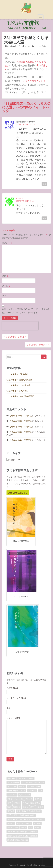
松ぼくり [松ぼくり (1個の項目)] (11, 823)
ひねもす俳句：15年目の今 (19, 385)
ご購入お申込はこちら (18, 493)
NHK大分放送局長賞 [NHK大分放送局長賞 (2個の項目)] (26, 778)
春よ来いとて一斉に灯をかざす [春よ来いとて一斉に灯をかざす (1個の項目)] (32, 819)
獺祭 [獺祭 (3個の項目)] (17, 828)
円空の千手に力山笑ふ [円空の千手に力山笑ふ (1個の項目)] (31, 803)
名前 (5, 276)
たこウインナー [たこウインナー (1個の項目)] (34, 787)
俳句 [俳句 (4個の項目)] (9, 803)
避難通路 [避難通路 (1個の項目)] (34, 836)
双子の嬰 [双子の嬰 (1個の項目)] (11, 811)
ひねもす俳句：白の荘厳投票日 (20, 396)
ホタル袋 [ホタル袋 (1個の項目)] (38, 799)
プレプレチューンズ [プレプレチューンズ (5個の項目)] (15, 799)
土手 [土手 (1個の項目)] (9, 815)
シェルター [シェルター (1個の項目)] (12, 795)
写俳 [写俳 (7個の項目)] (9, 807)
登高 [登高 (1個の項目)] (30, 828)
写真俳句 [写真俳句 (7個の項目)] (17, 807)
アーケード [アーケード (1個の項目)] (32, 791)
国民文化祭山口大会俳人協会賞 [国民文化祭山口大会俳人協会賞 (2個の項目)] (29, 811)
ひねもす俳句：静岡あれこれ (19, 380)
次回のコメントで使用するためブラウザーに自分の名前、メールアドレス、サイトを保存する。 (26, 311)
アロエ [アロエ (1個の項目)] (23, 791)
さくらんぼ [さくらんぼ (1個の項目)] (12, 787)
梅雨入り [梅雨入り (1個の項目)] (20, 823)
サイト (5, 296)
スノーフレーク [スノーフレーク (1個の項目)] (24, 795)
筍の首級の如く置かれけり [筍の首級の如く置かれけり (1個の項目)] (18, 832)
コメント (7, 243)
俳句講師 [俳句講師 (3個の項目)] (17, 803)
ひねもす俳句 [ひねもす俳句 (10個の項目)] (13, 791)
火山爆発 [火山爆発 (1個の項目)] (37, 823)
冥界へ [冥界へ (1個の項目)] (25, 807)
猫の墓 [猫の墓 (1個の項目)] (10, 828)
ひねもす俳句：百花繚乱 (17, 374)
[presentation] (20, 326)
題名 (26, 710)
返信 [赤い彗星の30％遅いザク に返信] (44, 184)
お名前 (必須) (26, 690)
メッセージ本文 (26, 720)
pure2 (27, 46)
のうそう (20, 198)
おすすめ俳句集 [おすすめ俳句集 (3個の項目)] (13, 782)
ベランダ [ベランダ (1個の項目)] (29, 799)
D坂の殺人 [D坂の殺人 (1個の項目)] (12, 778)
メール (6, 286)
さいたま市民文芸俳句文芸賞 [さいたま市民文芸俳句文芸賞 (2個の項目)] (33, 782)
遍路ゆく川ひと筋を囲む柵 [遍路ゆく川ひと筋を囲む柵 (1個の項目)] (18, 836)
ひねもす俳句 (40, 46)
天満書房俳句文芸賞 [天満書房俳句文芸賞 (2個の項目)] (27, 815)
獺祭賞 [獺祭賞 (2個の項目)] (24, 828)
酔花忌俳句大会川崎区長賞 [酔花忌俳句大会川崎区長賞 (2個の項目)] (18, 840)
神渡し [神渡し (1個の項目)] (37, 828)
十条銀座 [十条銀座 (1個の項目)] (40, 807)
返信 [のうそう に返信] (44, 218)
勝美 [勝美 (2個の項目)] (32, 807)
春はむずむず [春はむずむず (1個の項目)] (13, 819)
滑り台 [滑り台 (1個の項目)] (29, 823)
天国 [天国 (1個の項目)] (15, 815)
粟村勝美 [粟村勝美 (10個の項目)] (34, 832)
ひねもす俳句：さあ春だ (17, 391)
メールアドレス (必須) (26, 700)
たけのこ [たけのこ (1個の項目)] (22, 787)
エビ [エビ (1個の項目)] (41, 791)
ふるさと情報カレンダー (35, 81)
